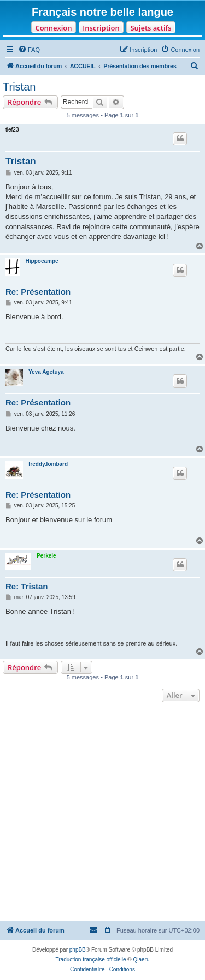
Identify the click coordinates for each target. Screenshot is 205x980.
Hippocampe (42, 261)
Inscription (101, 28)
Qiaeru (141, 960)
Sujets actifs (151, 28)
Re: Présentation (38, 292)
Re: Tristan (27, 586)
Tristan (19, 87)
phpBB (78, 950)
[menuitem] (29, 50)
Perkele (46, 556)
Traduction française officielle (91, 960)
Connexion (53, 28)
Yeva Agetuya (46, 372)
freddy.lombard (48, 464)
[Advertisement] (102, 813)
